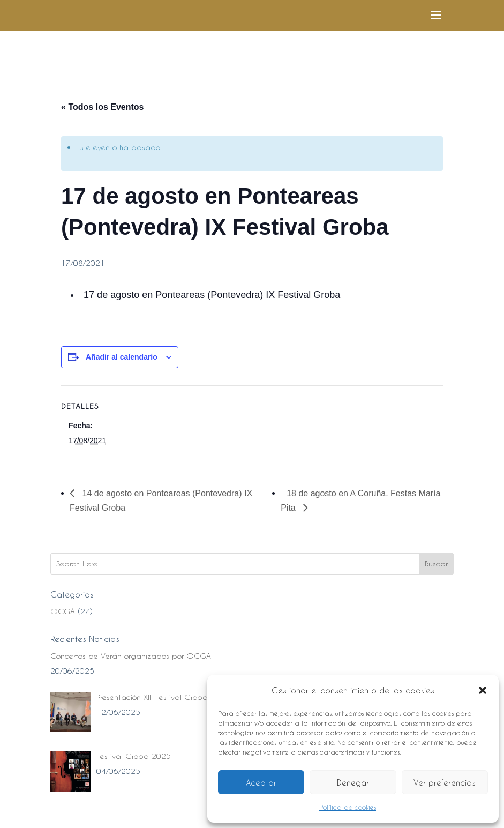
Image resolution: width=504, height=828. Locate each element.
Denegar (353, 782)
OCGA (63, 611)
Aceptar (261, 782)
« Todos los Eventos (102, 107)
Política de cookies (348, 807)
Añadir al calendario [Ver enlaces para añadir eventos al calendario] (122, 357)
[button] (483, 690)
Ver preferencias (445, 782)
